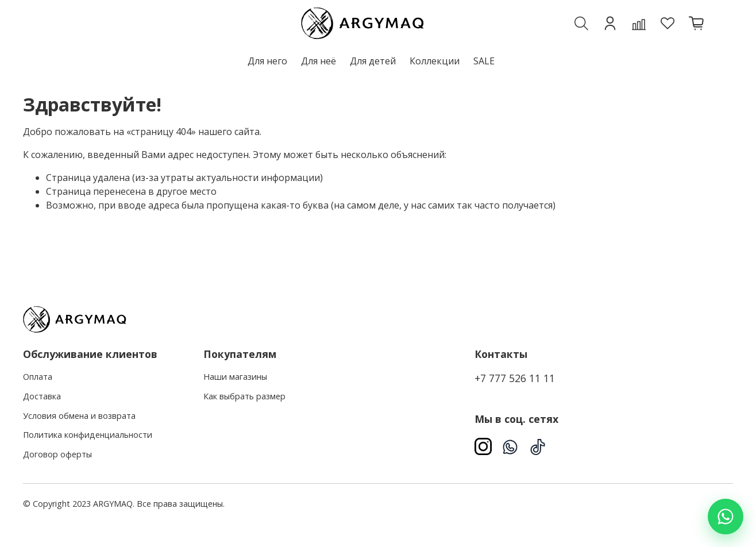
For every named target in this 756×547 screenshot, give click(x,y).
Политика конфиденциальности (88, 435)
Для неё (319, 61)
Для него (267, 61)
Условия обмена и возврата (79, 416)
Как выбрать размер (244, 396)
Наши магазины (235, 377)
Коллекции (435, 61)
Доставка (42, 396)
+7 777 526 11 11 (515, 378)
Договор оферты (57, 454)
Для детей (373, 61)
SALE (484, 61)
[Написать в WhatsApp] (726, 517)
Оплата (38, 377)
